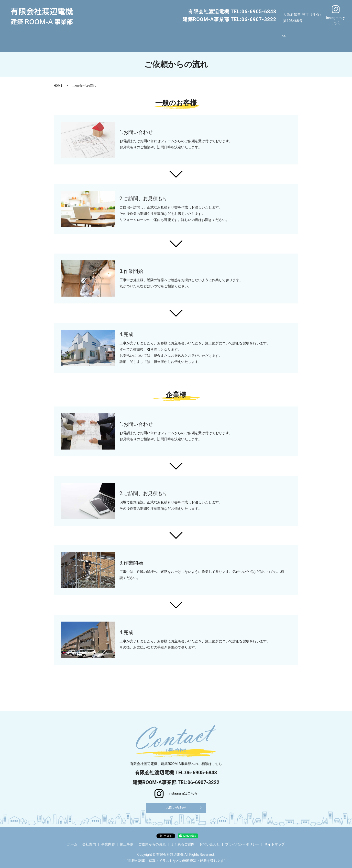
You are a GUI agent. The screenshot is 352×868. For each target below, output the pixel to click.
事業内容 (131, 38)
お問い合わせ (249, 38)
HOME (58, 81)
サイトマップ (275, 842)
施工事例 (155, 38)
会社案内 (110, 38)
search (266, 38)
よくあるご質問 (219, 38)
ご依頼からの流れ (186, 38)
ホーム (91, 38)
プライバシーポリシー (242, 842)
